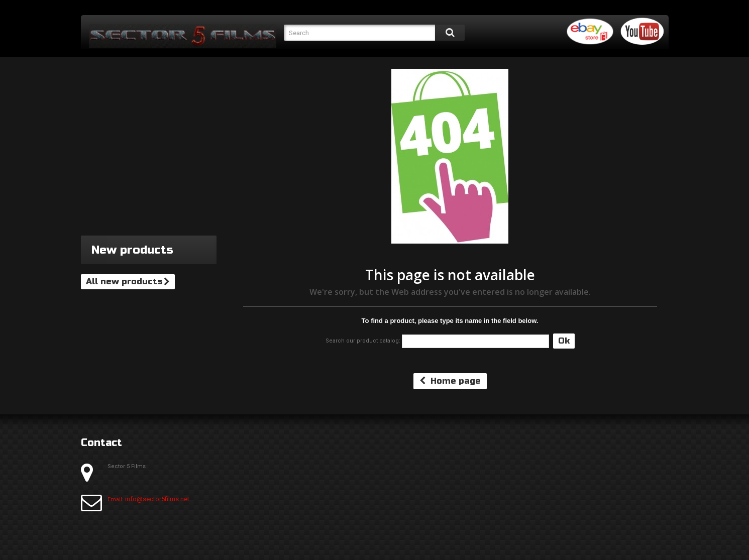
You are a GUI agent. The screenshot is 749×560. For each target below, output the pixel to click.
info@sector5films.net (157, 499)
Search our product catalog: (363, 341)
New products (132, 250)
